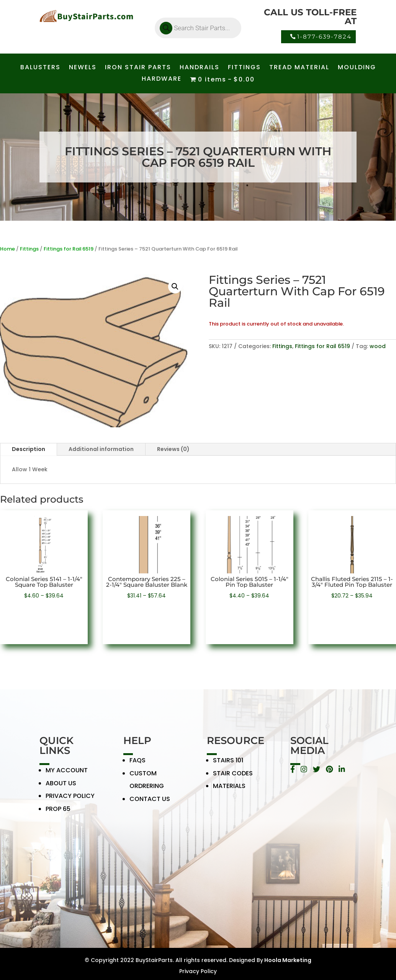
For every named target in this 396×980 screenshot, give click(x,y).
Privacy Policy (198, 971)
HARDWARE (162, 80)
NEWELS (83, 68)
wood (378, 346)
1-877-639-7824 (324, 37)
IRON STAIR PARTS (138, 68)
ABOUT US (61, 788)
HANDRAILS (200, 68)
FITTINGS (244, 68)
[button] (175, 287)
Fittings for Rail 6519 (69, 249)
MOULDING (357, 68)
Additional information (101, 449)
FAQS (137, 765)
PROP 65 (58, 813)
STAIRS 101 (228, 765)
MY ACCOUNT (67, 775)
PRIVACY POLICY (70, 801)
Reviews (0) (173, 449)
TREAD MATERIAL (299, 68)
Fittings (29, 249)
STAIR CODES (233, 778)
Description (29, 449)
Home (7, 249)
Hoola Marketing (287, 960)
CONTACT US (150, 803)
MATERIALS (229, 791)
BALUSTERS (40, 68)
